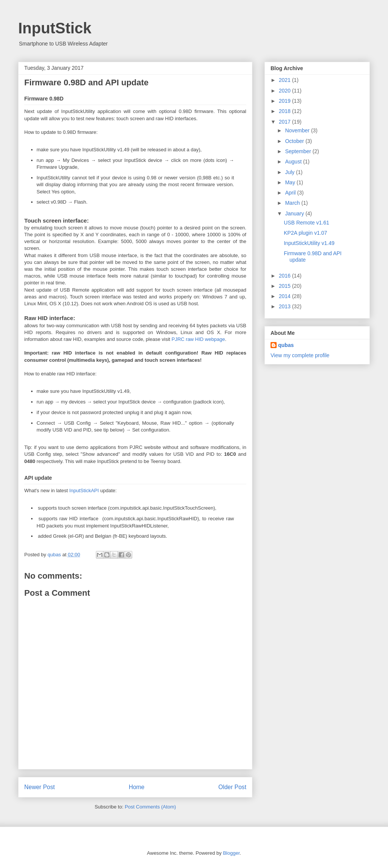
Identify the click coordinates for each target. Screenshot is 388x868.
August (294, 162)
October (295, 141)
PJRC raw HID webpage (198, 339)
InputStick (55, 28)
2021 (286, 80)
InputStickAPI (84, 491)
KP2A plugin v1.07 (305, 233)
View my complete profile (300, 355)
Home (137, 787)
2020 (286, 91)
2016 (286, 276)
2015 (286, 286)
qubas (286, 345)
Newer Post (40, 787)
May (291, 182)
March (293, 203)
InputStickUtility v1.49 (309, 243)
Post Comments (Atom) (150, 807)
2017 (286, 122)
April (291, 193)
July (290, 172)
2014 (286, 296)
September (299, 151)
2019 (286, 101)
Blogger (231, 853)
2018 (286, 111)
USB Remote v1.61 (307, 223)
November (298, 130)
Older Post (232, 787)
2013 (286, 306)
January (295, 213)
